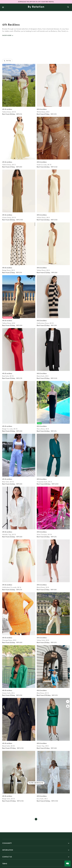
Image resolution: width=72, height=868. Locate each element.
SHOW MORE (8, 36)
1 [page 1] (36, 819)
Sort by (7, 61)
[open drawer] (3, 7)
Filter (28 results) (36, 783)
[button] (36, 843)
